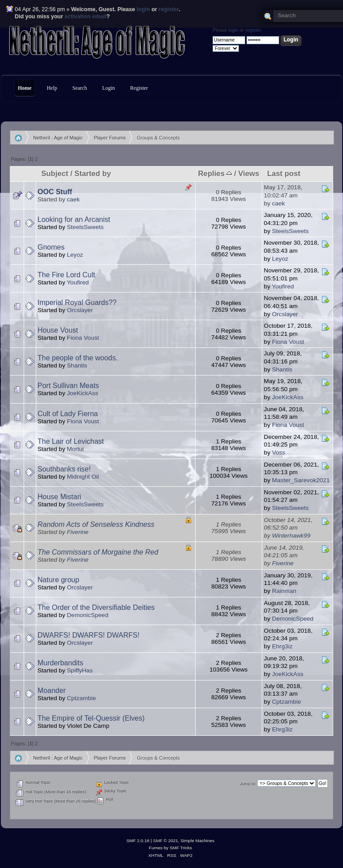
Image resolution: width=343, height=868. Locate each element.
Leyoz (75, 255)
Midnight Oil (83, 477)
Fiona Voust (83, 338)
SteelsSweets (85, 227)
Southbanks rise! (64, 469)
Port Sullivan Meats (68, 386)
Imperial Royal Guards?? (77, 303)
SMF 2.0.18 (138, 841)
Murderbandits (60, 663)
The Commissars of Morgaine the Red (98, 552)
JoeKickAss (83, 393)
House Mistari (59, 497)
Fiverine (78, 532)
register (169, 9)
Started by (92, 173)
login (143, 9)
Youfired (78, 282)
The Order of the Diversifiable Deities (96, 607)
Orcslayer (80, 310)
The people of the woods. (78, 358)
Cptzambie (82, 698)
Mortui (75, 449)
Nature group (58, 580)
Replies (215, 173)
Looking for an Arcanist (74, 219)
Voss (278, 453)
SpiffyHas (80, 670)
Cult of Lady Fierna (68, 414)
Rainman (284, 591)
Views (249, 173)
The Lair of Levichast (71, 441)
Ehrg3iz (282, 646)
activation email (86, 17)
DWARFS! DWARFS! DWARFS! (88, 635)
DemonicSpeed (88, 615)
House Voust (58, 330)
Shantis (77, 365)
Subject (54, 173)
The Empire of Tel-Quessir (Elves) (91, 718)
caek (73, 199)
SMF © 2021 (166, 841)
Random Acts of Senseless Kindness (96, 524)
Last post (284, 173)
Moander (52, 691)
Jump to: (248, 783)
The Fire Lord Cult (66, 275)
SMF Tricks (181, 848)
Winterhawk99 (291, 536)
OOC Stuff (55, 192)
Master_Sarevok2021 (301, 480)
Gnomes (51, 247)
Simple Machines (197, 841)
